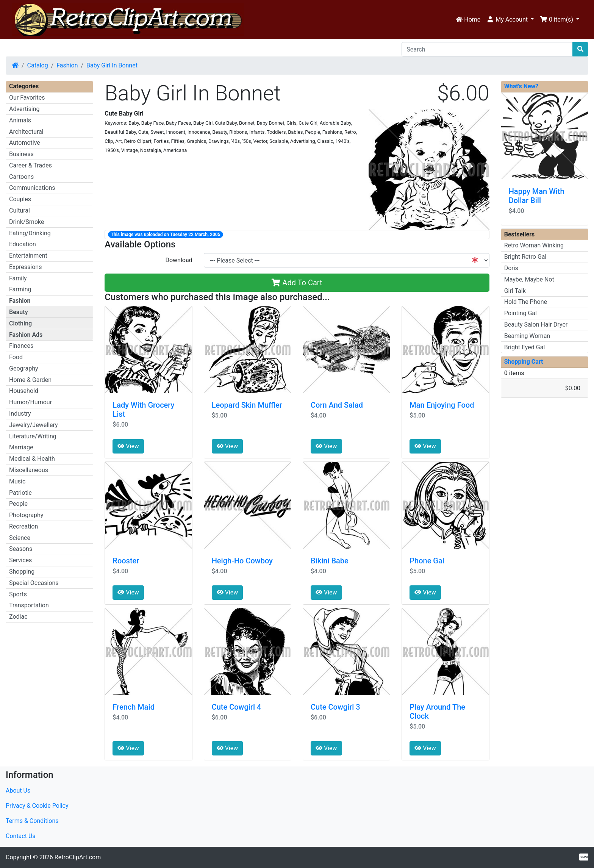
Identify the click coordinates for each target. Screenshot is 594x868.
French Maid (134, 707)
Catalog (38, 65)
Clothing (20, 323)
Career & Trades (30, 165)
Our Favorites (27, 98)
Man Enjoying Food (442, 405)
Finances (21, 346)
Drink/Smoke (27, 222)
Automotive (25, 143)
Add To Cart (297, 283)
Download (179, 260)
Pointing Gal (521, 313)
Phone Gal (427, 561)
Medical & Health (32, 459)
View (128, 446)
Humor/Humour (30, 402)
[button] (510, 20)
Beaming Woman (527, 336)
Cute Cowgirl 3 (335, 707)
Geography (24, 368)
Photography (26, 515)
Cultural (20, 210)
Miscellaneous (29, 470)
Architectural (26, 132)
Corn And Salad (337, 405)
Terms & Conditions (32, 821)
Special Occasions (34, 583)
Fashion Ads (26, 335)
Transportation (29, 605)
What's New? (521, 86)
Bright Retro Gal (525, 257)
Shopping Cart (524, 362)
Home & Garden (30, 380)
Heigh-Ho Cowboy (242, 561)
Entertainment (28, 256)
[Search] (487, 49)
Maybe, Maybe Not (529, 279)
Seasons (21, 549)
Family (18, 278)
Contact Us (21, 836)
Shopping (22, 572)
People (18, 504)
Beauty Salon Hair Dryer (536, 325)
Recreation (23, 526)
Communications (32, 188)
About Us (18, 791)
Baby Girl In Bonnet (112, 65)
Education (23, 244)
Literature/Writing (33, 436)
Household (24, 391)
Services (20, 560)
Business (21, 154)
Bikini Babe (330, 561)
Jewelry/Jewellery (34, 425)
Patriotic (20, 493)
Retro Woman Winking (534, 245)
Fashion (67, 65)
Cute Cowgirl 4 (237, 707)
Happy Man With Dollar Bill (537, 196)
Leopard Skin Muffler (247, 405)
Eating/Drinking (30, 233)
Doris (511, 268)
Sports (18, 594)
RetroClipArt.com (78, 857)
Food (16, 357)
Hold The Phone (526, 302)
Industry (20, 414)
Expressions (25, 267)
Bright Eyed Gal (525, 347)
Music (17, 481)
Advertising (24, 109)
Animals (20, 120)
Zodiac (18, 617)
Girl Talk (515, 291)
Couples (20, 199)
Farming (20, 289)
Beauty (19, 312)
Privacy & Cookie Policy (37, 806)
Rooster (126, 561)
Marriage (21, 447)
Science (20, 538)
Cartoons (21, 177)
